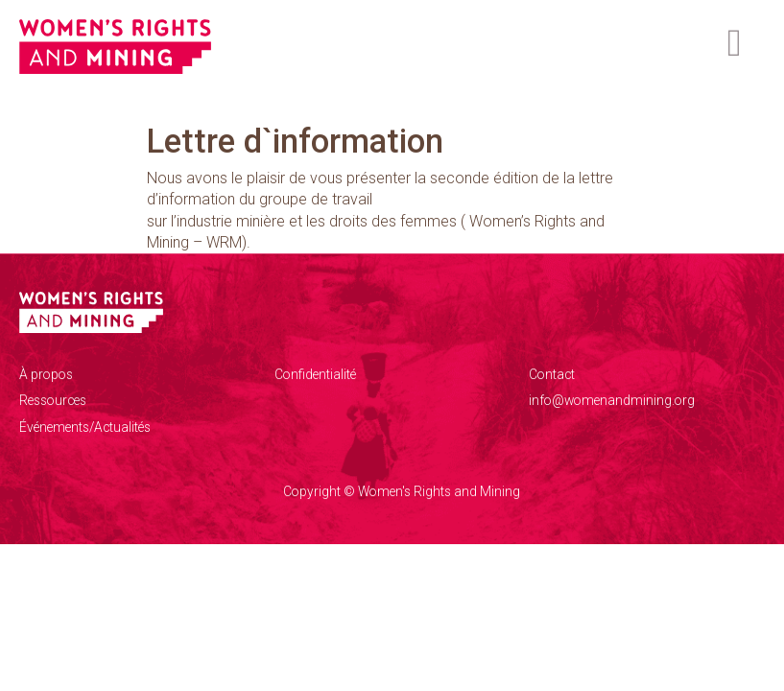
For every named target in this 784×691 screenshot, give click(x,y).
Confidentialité (315, 374)
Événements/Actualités (85, 427)
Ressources (53, 400)
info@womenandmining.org (612, 400)
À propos (46, 374)
